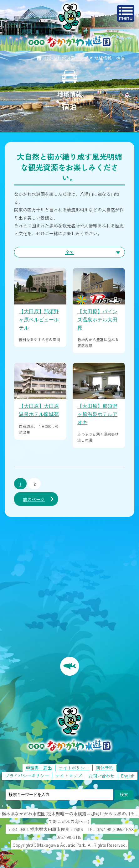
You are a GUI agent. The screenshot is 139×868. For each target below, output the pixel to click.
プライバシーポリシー (27, 776)
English (128, 776)
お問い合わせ (101, 776)
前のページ (34, 499)
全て (69, 252)
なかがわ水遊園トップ (66, 58)
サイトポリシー (74, 768)
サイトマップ (69, 776)
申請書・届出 (39, 768)
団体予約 (105, 768)
